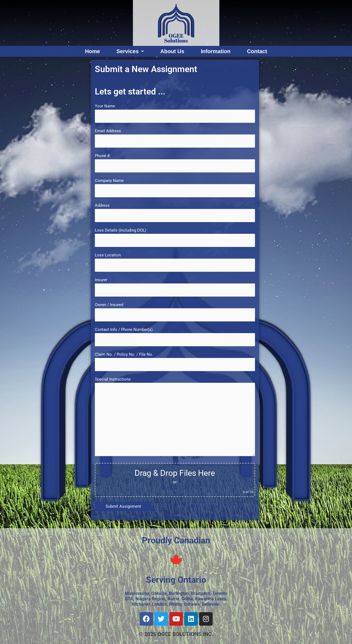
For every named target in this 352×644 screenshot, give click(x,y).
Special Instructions (175, 418)
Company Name (175, 188)
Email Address (175, 138)
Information (216, 51)
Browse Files (175, 489)
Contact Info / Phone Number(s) (175, 337)
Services (130, 51)
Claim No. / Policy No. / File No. (175, 362)
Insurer (175, 287)
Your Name (175, 113)
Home (92, 51)
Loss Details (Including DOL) (175, 237)
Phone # (175, 163)
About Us (172, 51)
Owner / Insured (175, 312)
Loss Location (175, 262)
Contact (257, 51)
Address (175, 213)
